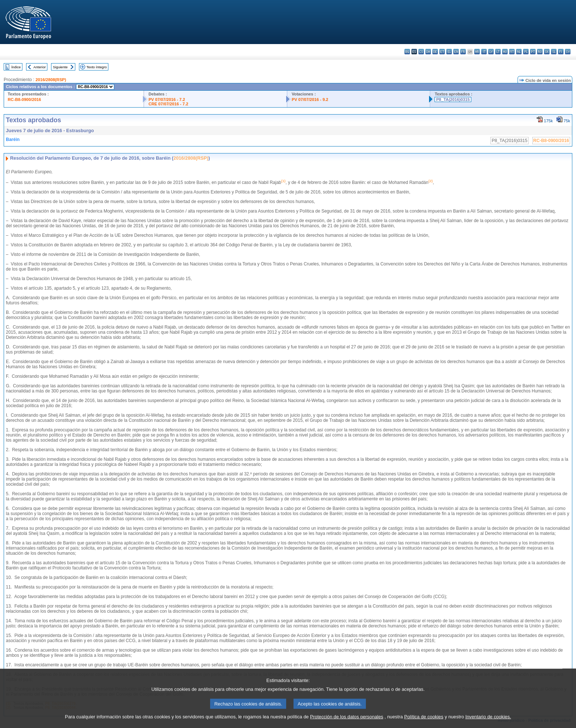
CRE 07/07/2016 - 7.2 (168, 104)
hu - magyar (505, 52)
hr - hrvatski (477, 52)
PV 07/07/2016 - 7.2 (167, 99)
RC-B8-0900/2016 (24, 99)
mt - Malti (512, 52)
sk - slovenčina (547, 52)
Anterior (40, 67)
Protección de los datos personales (347, 723)
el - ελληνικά (449, 52)
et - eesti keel (442, 52)
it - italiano (484, 52)
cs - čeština (421, 52)
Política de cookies (424, 723)
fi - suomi (561, 52)
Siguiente (60, 67)
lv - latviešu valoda (491, 52)
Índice (16, 67)
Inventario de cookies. (488, 723)
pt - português (533, 52)
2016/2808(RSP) (51, 80)
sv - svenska (568, 52)
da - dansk (428, 52)
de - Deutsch (435, 52)
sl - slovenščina (554, 52)
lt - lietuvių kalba (498, 52)
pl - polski (526, 52)
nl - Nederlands (519, 52)
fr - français (463, 52)
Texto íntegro (96, 67)
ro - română (540, 52)
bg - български (407, 52)
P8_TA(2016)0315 (453, 99)
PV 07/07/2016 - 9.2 (310, 99)
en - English (456, 52)
